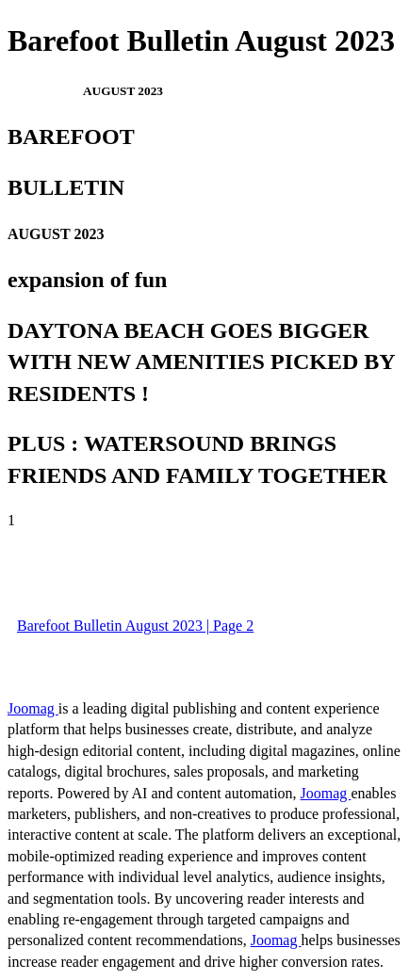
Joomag (33, 708)
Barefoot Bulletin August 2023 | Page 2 (135, 626)
